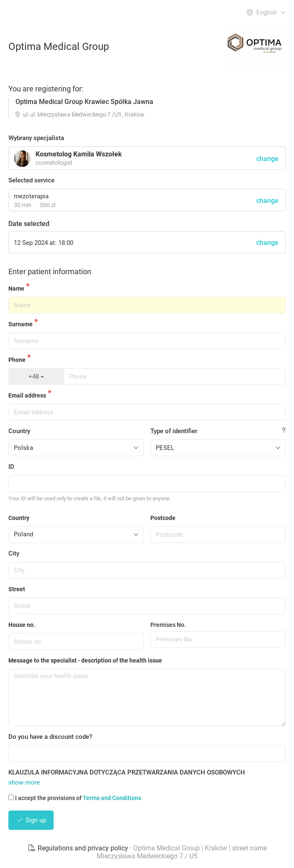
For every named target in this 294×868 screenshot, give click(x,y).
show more (24, 782)
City (14, 554)
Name (16, 288)
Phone (17, 360)
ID (11, 467)
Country (19, 431)
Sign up (31, 820)
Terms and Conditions (112, 798)
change (267, 201)
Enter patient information (50, 272)
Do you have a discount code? (50, 737)
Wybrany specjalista (36, 138)
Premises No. (168, 625)
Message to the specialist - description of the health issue (85, 660)
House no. (22, 625)
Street (17, 589)
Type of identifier (174, 431)
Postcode (163, 518)
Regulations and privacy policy (79, 848)
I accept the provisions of (75, 798)
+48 (36, 377)
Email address (27, 395)
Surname (21, 324)
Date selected (29, 224)
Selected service (31, 180)
